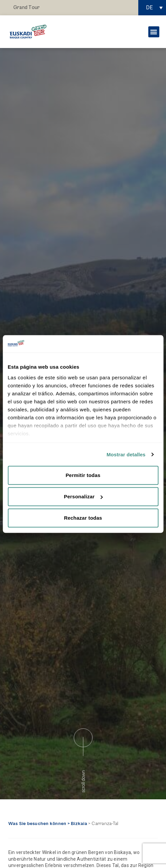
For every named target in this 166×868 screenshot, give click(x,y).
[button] (154, 32)
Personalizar (83, 496)
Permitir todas (83, 475)
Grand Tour (27, 7)
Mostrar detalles (126, 454)
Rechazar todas (83, 518)
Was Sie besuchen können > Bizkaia (48, 824)
